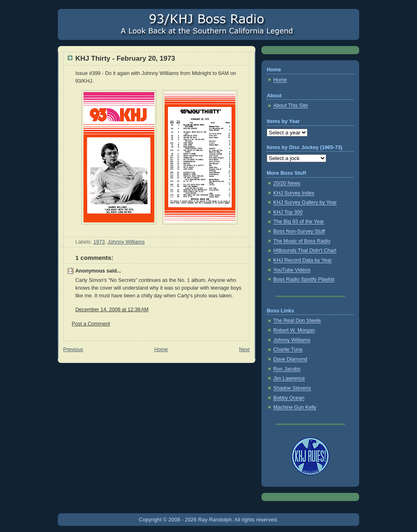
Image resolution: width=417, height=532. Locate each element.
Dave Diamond (290, 359)
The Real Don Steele (297, 321)
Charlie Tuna (288, 350)
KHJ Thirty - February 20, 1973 (125, 58)
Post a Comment (91, 324)
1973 (99, 242)
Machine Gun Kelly (295, 407)
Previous (73, 350)
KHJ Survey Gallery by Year (305, 202)
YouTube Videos (292, 270)
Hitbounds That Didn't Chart (305, 251)
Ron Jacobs (287, 369)
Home (161, 350)
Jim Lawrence (289, 378)
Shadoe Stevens (292, 388)
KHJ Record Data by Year (303, 260)
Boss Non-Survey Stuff (299, 231)
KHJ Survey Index (294, 193)
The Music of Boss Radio (302, 241)
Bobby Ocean (289, 398)
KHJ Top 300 (288, 212)
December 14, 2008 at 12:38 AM (112, 310)
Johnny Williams (126, 242)
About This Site (291, 106)
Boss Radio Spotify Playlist (304, 279)
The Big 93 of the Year (299, 222)
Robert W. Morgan (294, 330)
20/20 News (287, 183)
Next (244, 350)
